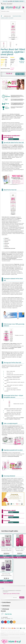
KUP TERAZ (20, 74)
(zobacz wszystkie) (12, 69)
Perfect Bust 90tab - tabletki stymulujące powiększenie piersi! (6, 550)
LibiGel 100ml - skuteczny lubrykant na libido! (20, 550)
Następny (16, 45)
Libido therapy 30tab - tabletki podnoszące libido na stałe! (6, 575)
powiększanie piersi (7, 16)
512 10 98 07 (10, 4)
